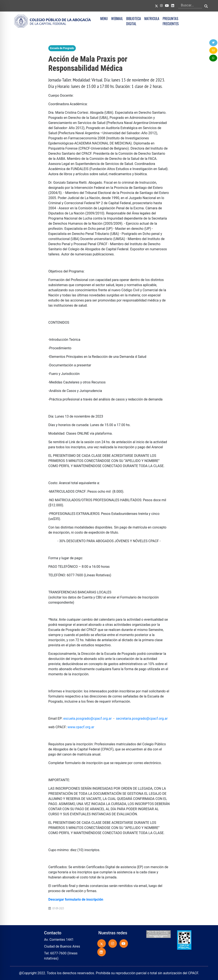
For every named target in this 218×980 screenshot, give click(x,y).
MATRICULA (152, 19)
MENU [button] (104, 19)
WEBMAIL (117, 19)
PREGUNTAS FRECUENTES (171, 21)
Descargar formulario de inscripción (76, 899)
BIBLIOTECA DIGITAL (134, 21)
